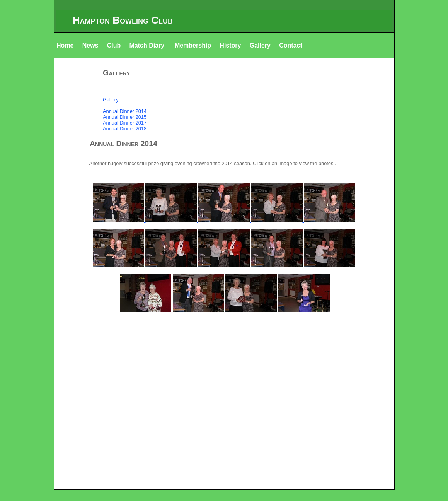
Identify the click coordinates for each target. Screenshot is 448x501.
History (230, 45)
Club (114, 45)
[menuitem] (224, 88)
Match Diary (147, 45)
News (90, 45)
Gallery (260, 45)
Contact (291, 45)
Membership (193, 45)
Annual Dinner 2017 (125, 123)
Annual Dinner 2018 (125, 129)
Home (65, 45)
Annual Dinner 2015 (125, 117)
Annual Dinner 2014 (125, 111)
